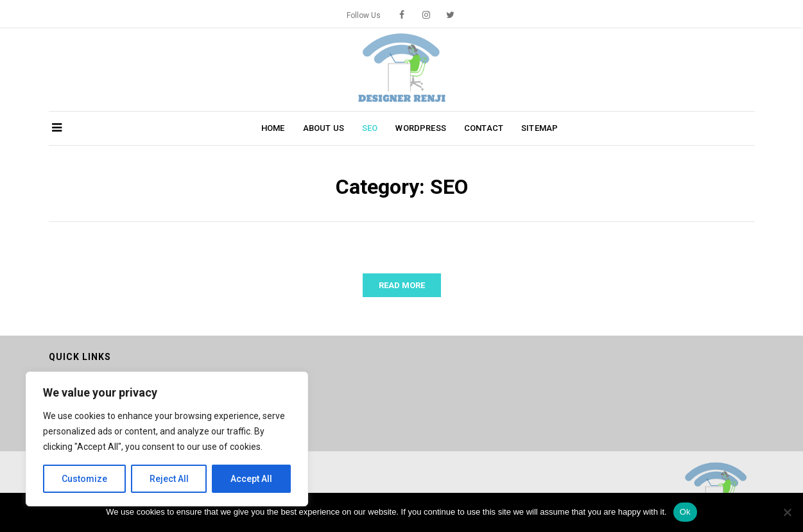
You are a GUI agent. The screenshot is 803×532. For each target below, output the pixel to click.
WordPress (420, 128)
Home (273, 128)
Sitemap (540, 128)
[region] (167, 439)
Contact (484, 128)
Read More (402, 285)
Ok (685, 512)
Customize (84, 479)
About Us (324, 128)
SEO (370, 128)
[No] (787, 512)
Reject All (169, 479)
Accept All (251, 479)
